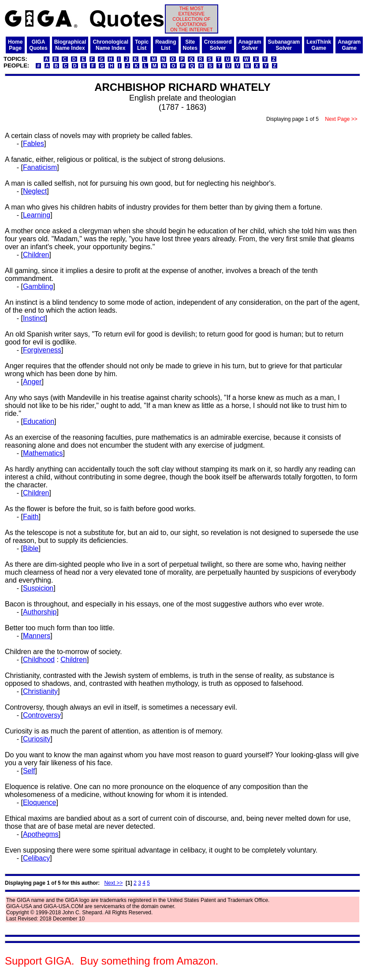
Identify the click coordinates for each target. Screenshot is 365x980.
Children (36, 255)
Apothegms (41, 834)
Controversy (42, 715)
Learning (37, 215)
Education (39, 421)
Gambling (38, 286)
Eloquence (40, 802)
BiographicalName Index (70, 45)
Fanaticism (40, 167)
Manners (37, 636)
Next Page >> (341, 119)
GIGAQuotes (38, 45)
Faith (31, 517)
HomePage (15, 45)
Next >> (113, 883)
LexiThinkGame (319, 45)
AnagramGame (349, 45)
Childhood (39, 660)
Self (29, 771)
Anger (32, 382)
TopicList (142, 45)
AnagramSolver (250, 45)
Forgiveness (42, 350)
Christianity (40, 691)
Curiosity (37, 739)
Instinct (34, 318)
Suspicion (38, 588)
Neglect (35, 191)
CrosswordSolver (218, 45)
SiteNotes (190, 45)
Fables (34, 144)
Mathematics (43, 453)
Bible (31, 548)
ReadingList (166, 45)
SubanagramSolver (284, 45)
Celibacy (36, 858)
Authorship (40, 612)
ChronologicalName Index (110, 45)
